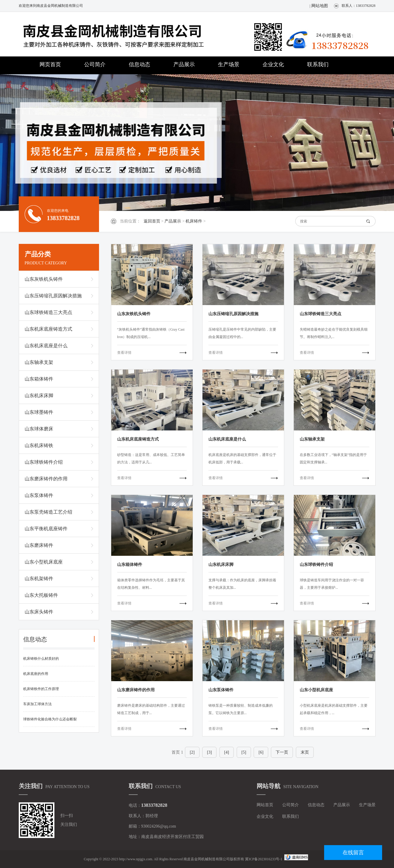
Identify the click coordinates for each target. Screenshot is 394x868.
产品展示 (184, 64)
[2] (192, 752)
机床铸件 (194, 221)
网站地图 (320, 6)
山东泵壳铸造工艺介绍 (48, 512)
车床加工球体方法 (37, 704)
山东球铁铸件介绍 (44, 462)
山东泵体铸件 (39, 495)
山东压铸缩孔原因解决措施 (53, 296)
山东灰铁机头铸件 (44, 279)
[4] (227, 752)
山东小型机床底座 (44, 562)
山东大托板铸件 (41, 595)
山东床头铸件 (39, 612)
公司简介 (95, 64)
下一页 (282, 752)
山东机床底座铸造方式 (48, 329)
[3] (209, 752)
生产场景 (229, 64)
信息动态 (139, 64)
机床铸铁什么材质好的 (41, 659)
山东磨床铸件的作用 (46, 479)
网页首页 (50, 64)
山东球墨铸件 (39, 412)
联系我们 (318, 64)
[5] (244, 752)
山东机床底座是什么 (46, 346)
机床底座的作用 (36, 674)
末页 (305, 752)
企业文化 (273, 64)
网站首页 (265, 805)
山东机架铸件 (39, 579)
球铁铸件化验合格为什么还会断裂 (50, 719)
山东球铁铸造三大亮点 (48, 312)
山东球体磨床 (39, 429)
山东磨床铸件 (39, 545)
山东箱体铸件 (39, 379)
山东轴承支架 (39, 362)
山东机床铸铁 (39, 445)
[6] (261, 752)
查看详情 (124, 353)
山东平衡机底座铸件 (46, 529)
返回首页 (152, 221)
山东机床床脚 (39, 396)
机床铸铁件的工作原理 (41, 689)
